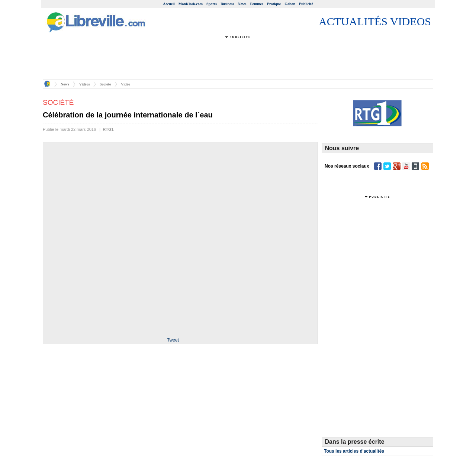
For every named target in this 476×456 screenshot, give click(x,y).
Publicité (306, 4)
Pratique (274, 4)
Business (227, 4)
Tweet (173, 340)
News (242, 4)
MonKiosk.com (191, 4)
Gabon (290, 4)
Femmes (257, 4)
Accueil (169, 4)
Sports (212, 4)
